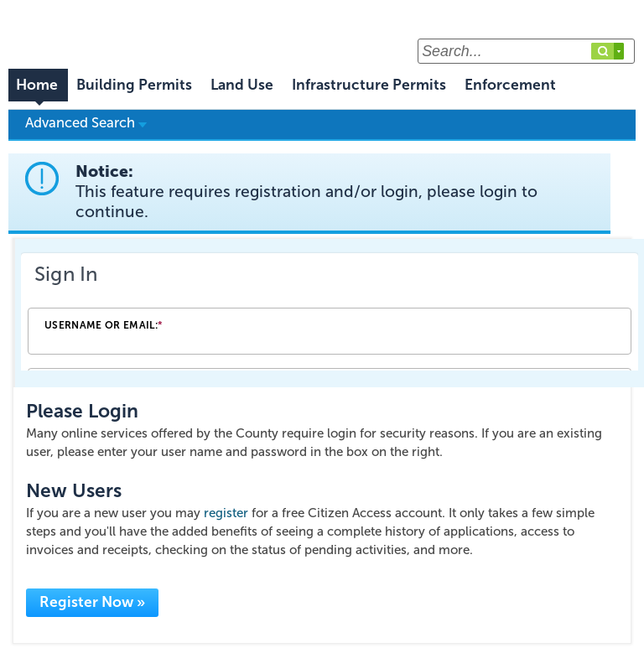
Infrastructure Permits (369, 85)
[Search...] (526, 51)
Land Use (242, 85)
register (226, 513)
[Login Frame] (330, 313)
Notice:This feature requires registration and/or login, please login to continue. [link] (306, 192)
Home (37, 85)
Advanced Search (86, 122)
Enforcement (510, 85)
